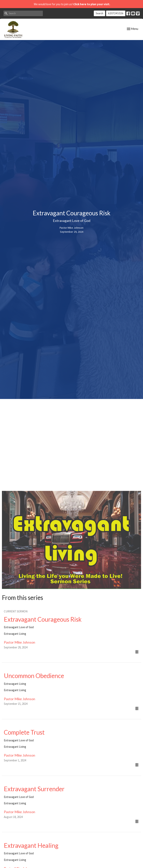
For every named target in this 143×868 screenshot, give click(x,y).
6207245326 (116, 13)
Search (99, 13)
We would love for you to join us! (72, 4)
